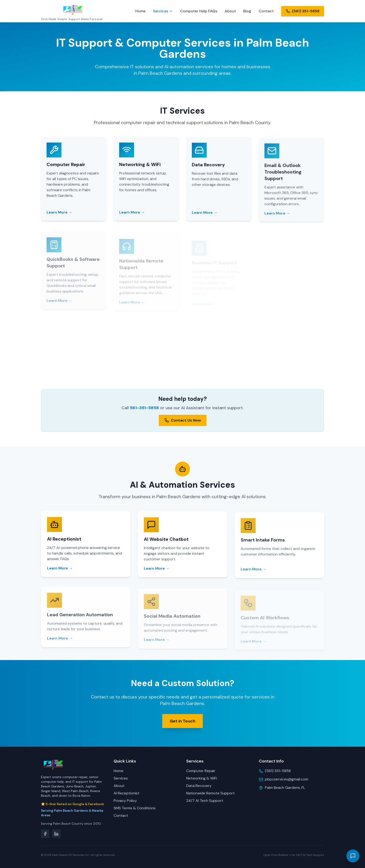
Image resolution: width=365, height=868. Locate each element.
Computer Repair (201, 771)
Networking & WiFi (202, 778)
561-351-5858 (144, 408)
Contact (266, 11)
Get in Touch (182, 723)
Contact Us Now (183, 420)
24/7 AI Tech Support (205, 801)
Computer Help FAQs (199, 11)
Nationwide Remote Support (210, 793)
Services (163, 11)
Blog (247, 11)
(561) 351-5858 (278, 771)
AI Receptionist (127, 793)
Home (140, 11)
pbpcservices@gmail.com (287, 779)
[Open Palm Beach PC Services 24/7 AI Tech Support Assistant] (353, 856)
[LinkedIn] (56, 834)
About (230, 11)
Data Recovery (199, 786)
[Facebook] (45, 834)
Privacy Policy (125, 801)
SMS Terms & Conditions (135, 808)
